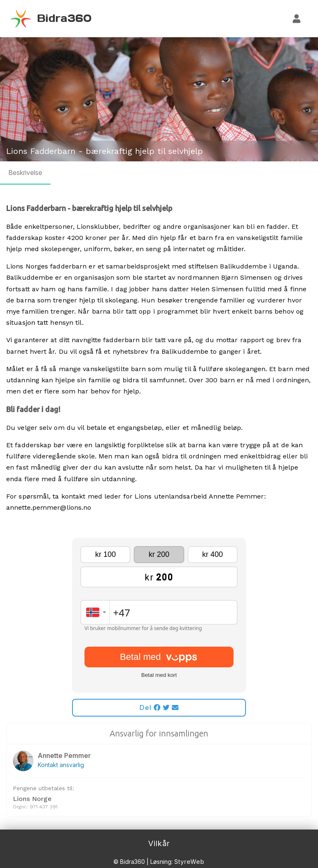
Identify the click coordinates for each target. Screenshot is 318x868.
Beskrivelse (25, 173)
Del (159, 707)
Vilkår (159, 843)
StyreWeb (189, 862)
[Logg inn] (297, 19)
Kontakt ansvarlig (61, 765)
